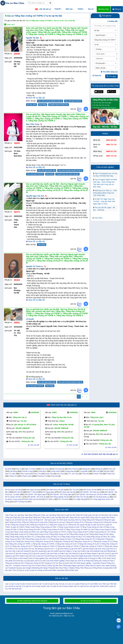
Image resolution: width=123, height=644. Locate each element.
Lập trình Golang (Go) (23, 553)
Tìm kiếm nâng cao (109, 72)
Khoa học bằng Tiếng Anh (68, 556)
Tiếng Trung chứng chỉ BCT (78, 532)
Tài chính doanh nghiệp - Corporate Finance (90, 563)
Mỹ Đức (107, 471)
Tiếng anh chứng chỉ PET (35, 563)
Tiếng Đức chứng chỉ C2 (103, 541)
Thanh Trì (13, 476)
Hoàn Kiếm (56, 471)
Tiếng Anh (99, 520)
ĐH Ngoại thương (34, 490)
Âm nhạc (29, 520)
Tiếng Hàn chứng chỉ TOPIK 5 (92, 546)
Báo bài (65, 517)
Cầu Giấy (45, 469)
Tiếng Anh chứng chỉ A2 (94, 522)
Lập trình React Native (88, 553)
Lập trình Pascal (43, 556)
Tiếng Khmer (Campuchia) (103, 568)
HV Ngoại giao (49, 492)
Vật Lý (97, 515)
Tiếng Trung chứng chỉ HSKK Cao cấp (28, 532)
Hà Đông (14, 471)
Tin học (56, 563)
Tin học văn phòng (35, 549)
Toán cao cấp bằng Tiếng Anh (53, 515)
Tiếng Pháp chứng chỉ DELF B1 (98, 537)
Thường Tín (42, 476)
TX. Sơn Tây (73, 474)
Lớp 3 (18, 584)
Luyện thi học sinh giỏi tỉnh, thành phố (93, 586)
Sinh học (21, 520)
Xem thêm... (99, 218)
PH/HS (81, 9)
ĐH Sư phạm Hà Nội (13, 490)
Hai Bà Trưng (27, 471)
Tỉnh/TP (58, 9)
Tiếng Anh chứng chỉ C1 (39, 525)
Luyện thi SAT (70, 515)
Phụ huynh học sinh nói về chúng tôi (32, 601)
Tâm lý (15, 570)
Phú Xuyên (25, 474)
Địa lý (44, 565)
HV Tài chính (63, 499)
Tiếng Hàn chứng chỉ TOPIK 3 (45, 546)
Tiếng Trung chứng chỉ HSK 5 (30, 529)
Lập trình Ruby (88, 549)
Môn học (70, 9)
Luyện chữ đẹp (56, 517)
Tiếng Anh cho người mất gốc (80, 525)
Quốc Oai (49, 474)
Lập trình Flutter (18, 556)
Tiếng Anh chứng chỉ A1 (75, 522)
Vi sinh (43, 561)
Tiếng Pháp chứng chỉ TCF (86, 539)
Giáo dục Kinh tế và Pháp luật (82, 561)
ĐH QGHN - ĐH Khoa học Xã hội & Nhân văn (94, 494)
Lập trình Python (63, 549)
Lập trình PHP (76, 549)
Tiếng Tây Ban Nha (55, 565)
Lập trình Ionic (31, 556)
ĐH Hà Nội (19, 492)
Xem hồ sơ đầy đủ (37, 98)
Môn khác (75, 570)
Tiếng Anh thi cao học (57, 522)
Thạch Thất (98, 474)
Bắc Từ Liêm (30, 469)
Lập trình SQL (10, 551)
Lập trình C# (111, 549)
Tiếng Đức (101, 539)
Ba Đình (8, 469)
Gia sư (91, 9)
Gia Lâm (112, 469)
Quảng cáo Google (24, 568)
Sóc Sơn (61, 474)
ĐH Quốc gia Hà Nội (67, 492)
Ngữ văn (17, 517)
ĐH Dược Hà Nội (90, 490)
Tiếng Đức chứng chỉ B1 (45, 541)
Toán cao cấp (15, 515)
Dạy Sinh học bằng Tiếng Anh (83, 520)
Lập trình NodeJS (23, 551)
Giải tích (80, 515)
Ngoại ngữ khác (78, 565)
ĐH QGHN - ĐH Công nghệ (61, 494)
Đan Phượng (74, 469)
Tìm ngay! (111, 76)
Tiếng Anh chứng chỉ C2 (58, 525)
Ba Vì (19, 469)
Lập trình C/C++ (50, 549)
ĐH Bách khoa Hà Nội (55, 490)
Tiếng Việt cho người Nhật (79, 517)
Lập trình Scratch (35, 565)
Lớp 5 (30, 584)
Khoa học (54, 556)
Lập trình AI (9, 553)
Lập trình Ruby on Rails (55, 553)
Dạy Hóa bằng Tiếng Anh (31, 517)
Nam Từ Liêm (10, 474)
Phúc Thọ (37, 474)
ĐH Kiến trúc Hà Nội (81, 497)
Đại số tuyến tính (66, 563)
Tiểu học (106, 584)
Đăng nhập (104, 9)
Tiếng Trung (30, 527)
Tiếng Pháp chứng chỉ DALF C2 (62, 539)
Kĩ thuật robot (110, 558)
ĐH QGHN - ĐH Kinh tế (36, 497)
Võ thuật (37, 520)
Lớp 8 (46, 584)
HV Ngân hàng (79, 499)
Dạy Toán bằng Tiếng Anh (31, 515)
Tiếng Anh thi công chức (39, 522)
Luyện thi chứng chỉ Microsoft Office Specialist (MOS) (50, 570)
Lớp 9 (52, 584)
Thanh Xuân (27, 476)
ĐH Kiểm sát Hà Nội (34, 499)
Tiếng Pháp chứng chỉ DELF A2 (73, 537)
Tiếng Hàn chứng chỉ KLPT (22, 546)
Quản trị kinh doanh (20, 558)
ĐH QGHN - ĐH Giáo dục (90, 492)
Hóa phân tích (10, 561)
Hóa (102, 515)
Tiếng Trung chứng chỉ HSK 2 (70, 527)
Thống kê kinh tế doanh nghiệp (71, 558)
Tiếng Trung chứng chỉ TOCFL (55, 532)
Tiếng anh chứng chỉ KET (15, 563)
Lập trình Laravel (39, 553)
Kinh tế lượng (89, 558)
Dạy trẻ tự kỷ (24, 570)
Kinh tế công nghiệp (37, 558)
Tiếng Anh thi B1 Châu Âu (19, 522)
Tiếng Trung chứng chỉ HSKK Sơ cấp (80, 529)
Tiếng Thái (79, 568)
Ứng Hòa (55, 476)
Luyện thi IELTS (98, 525)
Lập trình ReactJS (72, 553)
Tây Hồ (85, 474)
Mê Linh (96, 471)
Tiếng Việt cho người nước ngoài (97, 565)
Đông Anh (87, 469)
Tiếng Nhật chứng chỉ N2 (39, 534)
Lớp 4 (24, 584)
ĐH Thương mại (21, 502)
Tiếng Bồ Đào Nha (55, 568)
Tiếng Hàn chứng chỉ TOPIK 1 (21, 544)
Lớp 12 (71, 584)
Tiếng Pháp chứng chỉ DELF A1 (48, 537)
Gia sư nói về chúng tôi (91, 601)
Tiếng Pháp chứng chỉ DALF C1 (37, 539)
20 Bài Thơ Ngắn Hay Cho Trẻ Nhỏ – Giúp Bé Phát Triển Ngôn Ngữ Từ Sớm (104, 201)
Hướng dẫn (113, 21)
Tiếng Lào (88, 568)
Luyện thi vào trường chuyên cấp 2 (38, 586)
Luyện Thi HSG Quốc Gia (61, 520)
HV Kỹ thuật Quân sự (101, 497)
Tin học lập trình (22, 549)
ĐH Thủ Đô (74, 490)
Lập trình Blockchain (108, 551)
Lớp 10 (58, 584)
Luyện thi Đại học (81, 584)
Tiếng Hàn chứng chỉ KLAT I (67, 544)
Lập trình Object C (66, 551)
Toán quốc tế (89, 515)
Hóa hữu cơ (21, 561)
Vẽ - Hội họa (46, 520)
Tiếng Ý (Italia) (69, 568)
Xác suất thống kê (52, 558)
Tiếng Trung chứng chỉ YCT (100, 532)
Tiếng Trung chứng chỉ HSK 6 (54, 529)
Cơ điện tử (99, 558)
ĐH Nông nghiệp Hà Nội (60, 497)
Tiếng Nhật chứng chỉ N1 (19, 534)
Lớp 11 (64, 584)
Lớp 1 (7, 584)
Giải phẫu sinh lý (33, 561)
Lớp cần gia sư (43, 9)
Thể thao (96, 556)
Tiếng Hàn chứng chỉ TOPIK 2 (44, 544)
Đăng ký (117, 9)
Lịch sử (14, 520)
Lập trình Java (100, 549)
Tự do (91, 584)
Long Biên (84, 471)
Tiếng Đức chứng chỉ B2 (64, 541)
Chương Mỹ (60, 469)
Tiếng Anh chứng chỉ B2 (20, 525)
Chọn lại (97, 76)
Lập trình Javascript (38, 551)
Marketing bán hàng (40, 568)
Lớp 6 (35, 584)
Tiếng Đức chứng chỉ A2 (25, 541)
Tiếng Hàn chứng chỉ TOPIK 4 (69, 546)
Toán (7, 515)
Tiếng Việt (45, 517)
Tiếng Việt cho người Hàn (100, 517)
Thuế (67, 561)
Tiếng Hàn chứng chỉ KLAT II (90, 544)
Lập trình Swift (52, 551)
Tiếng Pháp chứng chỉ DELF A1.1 (23, 537)
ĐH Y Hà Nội (33, 492)
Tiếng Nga (67, 565)
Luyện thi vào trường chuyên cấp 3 (65, 586)
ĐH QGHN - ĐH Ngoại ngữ (35, 494)
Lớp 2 (13, 584)
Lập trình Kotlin (80, 551)
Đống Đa (99, 469)
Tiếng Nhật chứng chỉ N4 (79, 534)
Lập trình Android (93, 551)
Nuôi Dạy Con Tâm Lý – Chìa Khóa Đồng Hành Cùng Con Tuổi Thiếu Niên (105, 193)
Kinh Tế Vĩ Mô (106, 556)
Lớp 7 (41, 584)
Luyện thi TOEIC (18, 527)
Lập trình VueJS (104, 553)
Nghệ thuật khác (85, 556)
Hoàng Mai (70, 471)
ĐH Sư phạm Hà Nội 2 (14, 497)
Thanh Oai (111, 474)
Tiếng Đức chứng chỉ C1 (83, 541)
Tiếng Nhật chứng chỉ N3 (59, 534)
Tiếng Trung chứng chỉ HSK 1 (47, 527)
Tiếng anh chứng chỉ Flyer (104, 561)
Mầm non (98, 584)
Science (49, 563)
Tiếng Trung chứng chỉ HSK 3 (93, 527)
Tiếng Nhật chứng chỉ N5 (99, 534)
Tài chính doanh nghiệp (56, 561)
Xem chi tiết (33, 445)
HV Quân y (50, 499)
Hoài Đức (43, 471)
